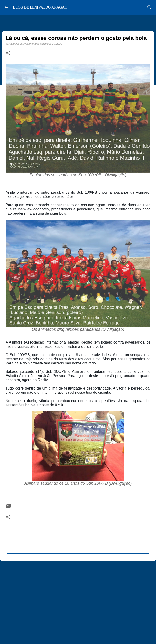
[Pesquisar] (150, 7)
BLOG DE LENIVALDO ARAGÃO (40, 7)
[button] (8, 53)
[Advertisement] (78, 600)
